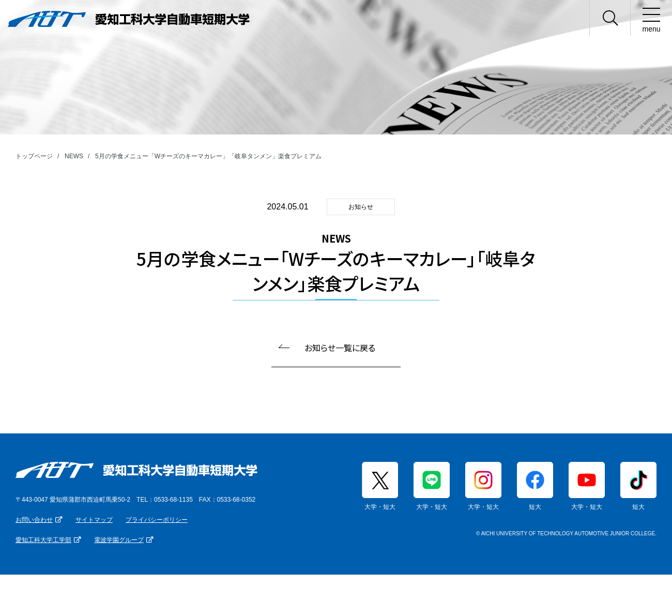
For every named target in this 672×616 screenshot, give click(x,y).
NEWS (74, 156)
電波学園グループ (119, 540)
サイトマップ (94, 520)
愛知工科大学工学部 (43, 540)
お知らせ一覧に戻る (340, 348)
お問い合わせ (34, 520)
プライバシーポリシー (157, 520)
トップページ (34, 156)
